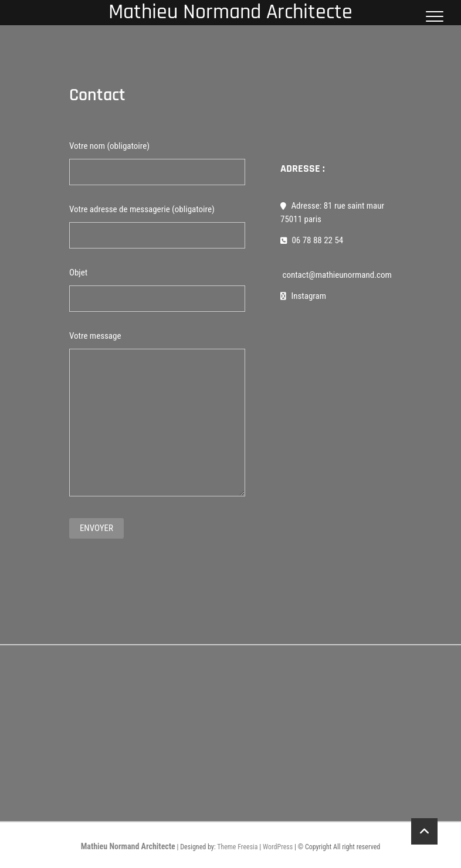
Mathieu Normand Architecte (128, 846)
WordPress (278, 847)
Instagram (303, 296)
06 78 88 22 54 (312, 240)
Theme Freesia (237, 847)
